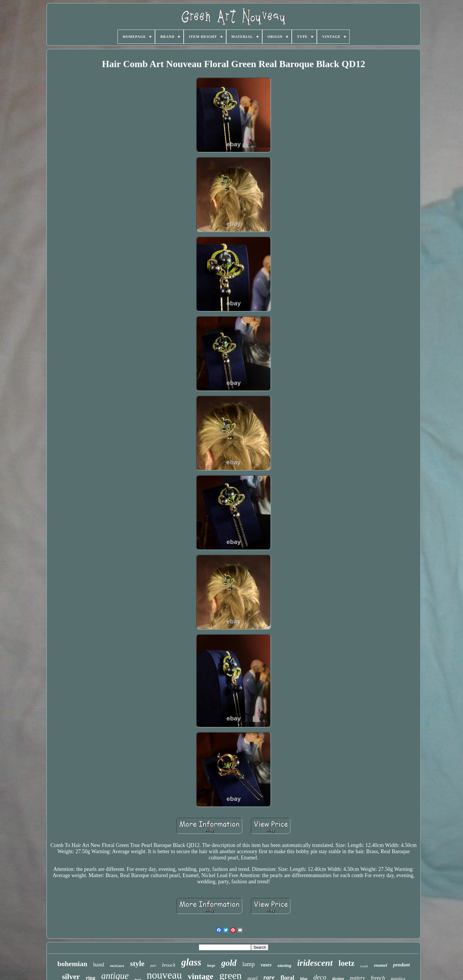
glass (191, 962)
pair (153, 966)
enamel (380, 965)
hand (99, 964)
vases (266, 965)
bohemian (72, 964)
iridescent (315, 963)
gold (229, 963)
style (137, 964)
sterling (285, 966)
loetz (347, 963)
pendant (401, 965)
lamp (249, 964)
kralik (364, 966)
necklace (117, 966)
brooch (169, 965)
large (211, 965)
